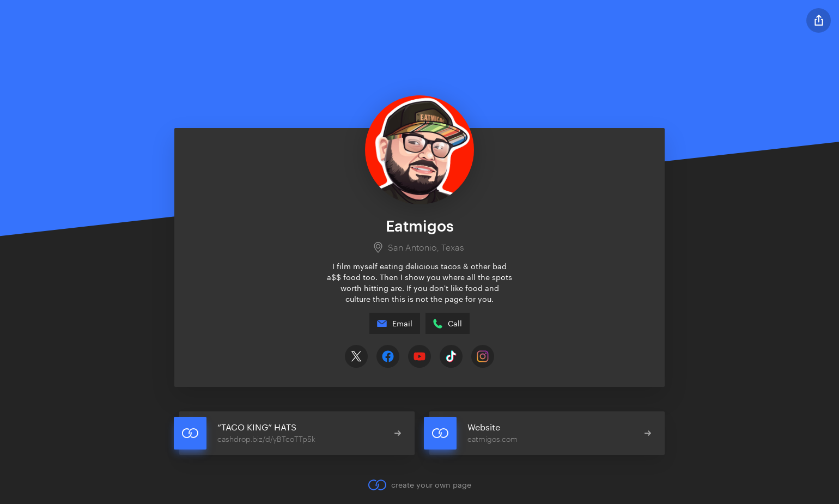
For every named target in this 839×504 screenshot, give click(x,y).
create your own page (419, 485)
